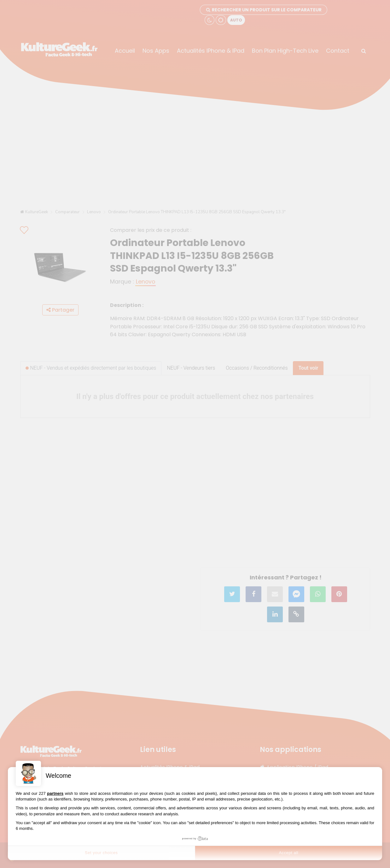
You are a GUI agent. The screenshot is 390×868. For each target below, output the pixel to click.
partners (55, 793)
